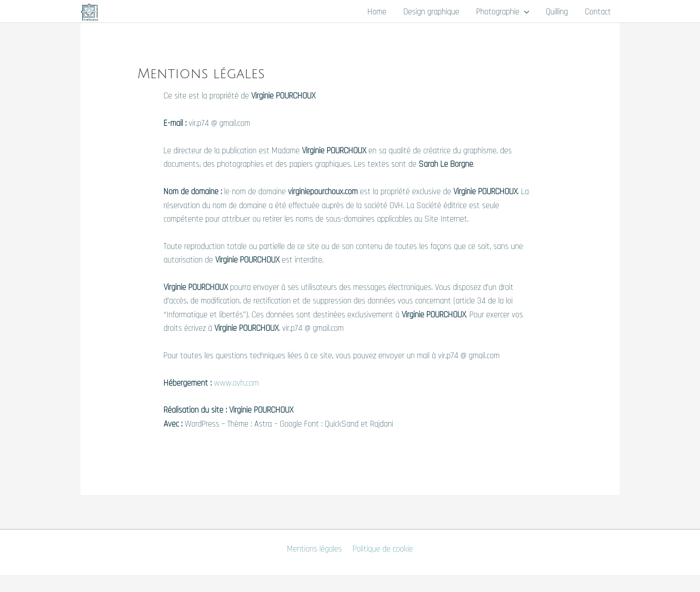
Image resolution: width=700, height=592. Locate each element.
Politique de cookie (383, 549)
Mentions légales (315, 549)
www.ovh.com (236, 383)
